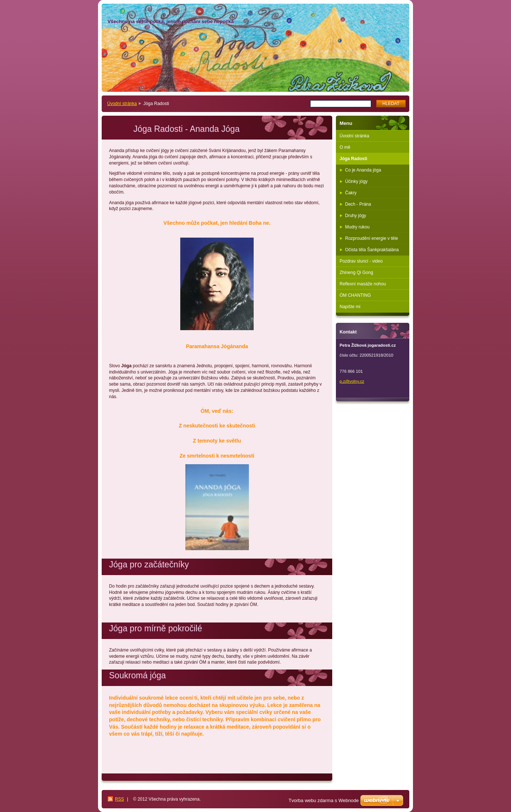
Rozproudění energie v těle (372, 238)
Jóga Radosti (353, 159)
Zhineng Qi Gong (356, 273)
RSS (119, 799)
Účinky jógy (356, 181)
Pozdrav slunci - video (361, 261)
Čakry (351, 193)
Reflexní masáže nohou (363, 284)
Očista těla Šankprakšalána (372, 250)
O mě (345, 147)
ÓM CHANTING (355, 295)
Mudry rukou (357, 227)
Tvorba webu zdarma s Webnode (324, 800)
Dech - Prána (358, 204)
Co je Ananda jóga (363, 170)
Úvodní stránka (122, 104)
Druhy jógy (356, 216)
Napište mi (350, 307)
